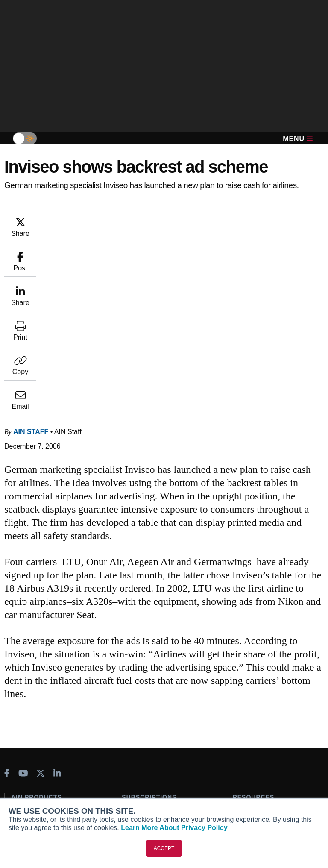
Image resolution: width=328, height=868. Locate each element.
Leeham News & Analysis (52, 724)
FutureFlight (29, 694)
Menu (298, 139)
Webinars (246, 686)
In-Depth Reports (257, 663)
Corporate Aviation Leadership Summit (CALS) (55, 709)
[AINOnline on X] (41, 601)
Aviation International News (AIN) (50, 655)
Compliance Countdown (267, 721)
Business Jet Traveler (47, 682)
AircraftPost (33, 671)
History (21, 784)
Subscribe (136, 640)
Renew (131, 663)
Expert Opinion (254, 652)
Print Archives (253, 640)
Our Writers (28, 773)
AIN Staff (31, 259)
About (20, 761)
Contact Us (27, 796)
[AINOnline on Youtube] (23, 601)
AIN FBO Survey (39, 640)
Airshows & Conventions (268, 698)
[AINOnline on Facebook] (7, 601)
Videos (243, 675)
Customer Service (147, 652)
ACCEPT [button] (164, 848)
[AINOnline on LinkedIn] (57, 601)
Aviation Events (255, 710)
